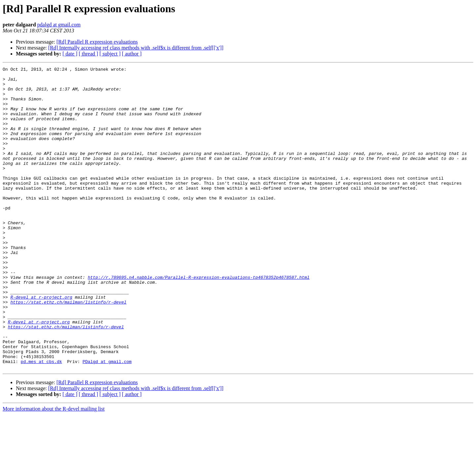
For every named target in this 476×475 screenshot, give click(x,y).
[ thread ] (88, 54)
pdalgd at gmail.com (59, 25)
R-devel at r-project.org (41, 344)
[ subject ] (110, 54)
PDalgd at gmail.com (107, 421)
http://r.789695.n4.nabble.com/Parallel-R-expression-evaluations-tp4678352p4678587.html (198, 320)
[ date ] (70, 54)
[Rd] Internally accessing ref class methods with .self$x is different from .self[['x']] (136, 48)
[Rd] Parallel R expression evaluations (97, 42)
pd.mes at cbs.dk (41, 421)
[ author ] (132, 54)
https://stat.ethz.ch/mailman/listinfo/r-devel (68, 349)
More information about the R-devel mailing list (54, 469)
